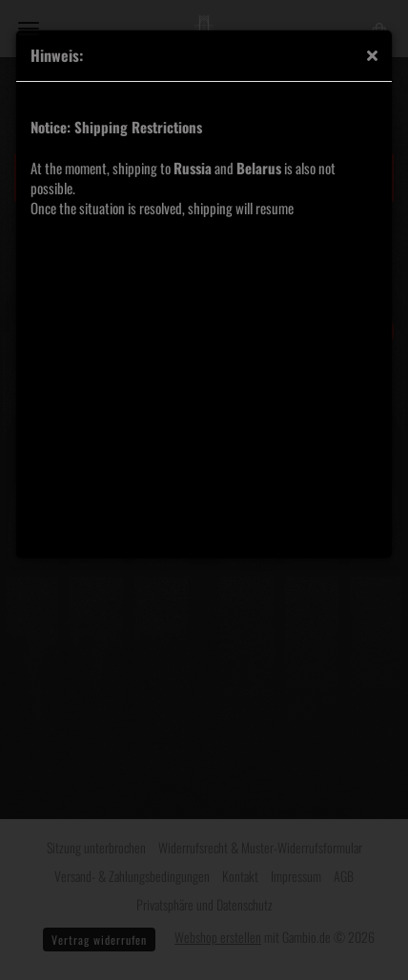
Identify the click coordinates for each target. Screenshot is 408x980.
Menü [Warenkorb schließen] (29, 29)
